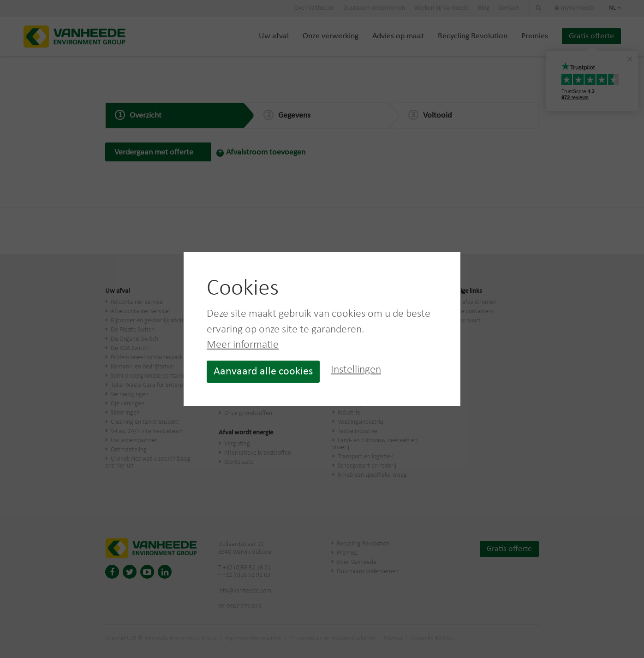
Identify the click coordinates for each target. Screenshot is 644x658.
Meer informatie (243, 345)
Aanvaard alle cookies (263, 372)
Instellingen (356, 370)
